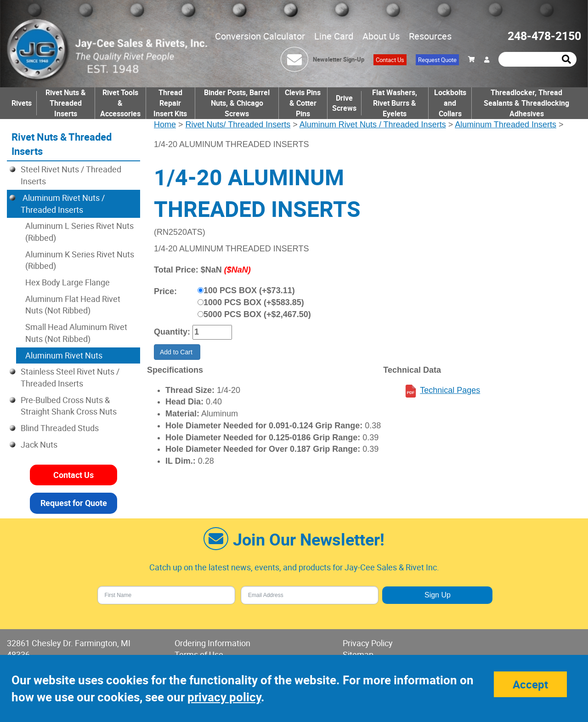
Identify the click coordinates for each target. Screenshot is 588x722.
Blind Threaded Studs (60, 428)
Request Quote (437, 60)
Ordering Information (212, 643)
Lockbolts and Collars (450, 103)
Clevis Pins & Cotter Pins (303, 103)
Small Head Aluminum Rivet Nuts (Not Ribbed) (76, 333)
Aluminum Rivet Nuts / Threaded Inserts (373, 125)
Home (165, 125)
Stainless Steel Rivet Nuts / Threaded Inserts (70, 377)
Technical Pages (450, 390)
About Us (381, 36)
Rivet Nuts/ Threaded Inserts (238, 125)
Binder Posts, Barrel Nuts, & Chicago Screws (237, 103)
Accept (530, 684)
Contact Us (390, 60)
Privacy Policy (368, 643)
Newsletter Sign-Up (339, 59)
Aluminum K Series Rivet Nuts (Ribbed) (80, 260)
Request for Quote (74, 503)
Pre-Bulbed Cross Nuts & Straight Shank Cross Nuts (69, 406)
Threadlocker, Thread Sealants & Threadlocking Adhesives (526, 103)
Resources (430, 36)
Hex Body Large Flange (68, 282)
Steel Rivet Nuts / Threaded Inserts (71, 175)
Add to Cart (177, 352)
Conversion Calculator (260, 36)
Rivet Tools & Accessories (120, 103)
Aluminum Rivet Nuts (64, 355)
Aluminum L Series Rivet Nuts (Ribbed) (79, 232)
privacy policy (224, 697)
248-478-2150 (544, 36)
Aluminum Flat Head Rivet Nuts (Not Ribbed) (73, 305)
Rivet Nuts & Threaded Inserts (66, 103)
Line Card (334, 36)
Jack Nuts (39, 444)
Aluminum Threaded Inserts (506, 125)
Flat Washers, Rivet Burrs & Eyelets (395, 103)
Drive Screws (344, 103)
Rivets (22, 103)
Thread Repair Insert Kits (170, 103)
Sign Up (438, 595)
